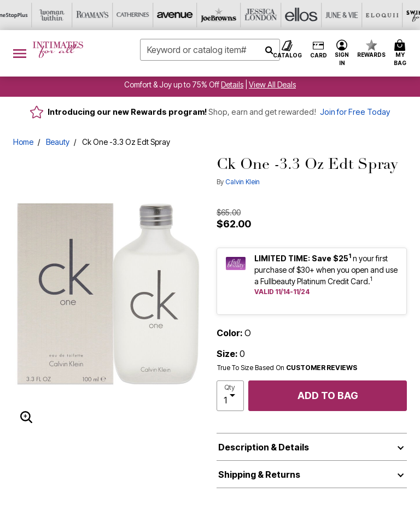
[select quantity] (230, 396)
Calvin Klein (243, 182)
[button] (342, 53)
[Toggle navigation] (20, 53)
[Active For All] (352, 15)
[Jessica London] (149, 15)
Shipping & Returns (259, 474)
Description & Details (264, 447)
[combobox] (210, 50)
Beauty (58, 142)
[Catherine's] (28, 15)
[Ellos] (190, 15)
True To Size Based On (287, 368)
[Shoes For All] (392, 15)
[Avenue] (68, 15)
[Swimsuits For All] (311, 15)
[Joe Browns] (109, 15)
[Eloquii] (271, 15)
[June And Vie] (230, 15)
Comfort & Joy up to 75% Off (172, 84)
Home (23, 142)
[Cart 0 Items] (402, 53)
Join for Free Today (355, 112)
